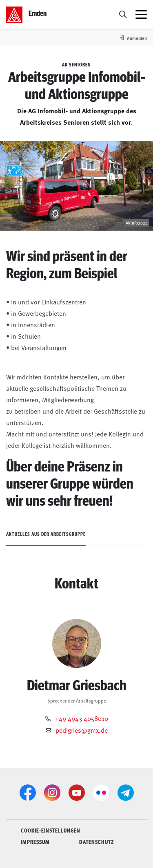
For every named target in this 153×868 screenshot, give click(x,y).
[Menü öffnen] (141, 15)
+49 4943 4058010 (82, 718)
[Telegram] (126, 793)
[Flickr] (101, 793)
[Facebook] (28, 793)
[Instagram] (52, 793)
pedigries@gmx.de (82, 730)
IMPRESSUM (35, 842)
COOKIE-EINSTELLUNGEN (51, 830)
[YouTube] (77, 793)
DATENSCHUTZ (96, 842)
